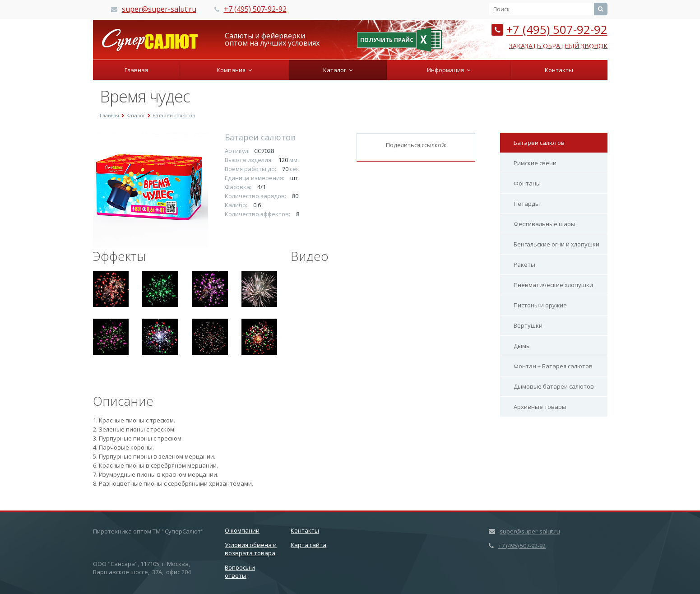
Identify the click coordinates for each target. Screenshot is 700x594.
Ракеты (524, 265)
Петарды (527, 204)
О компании (242, 530)
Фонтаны (527, 183)
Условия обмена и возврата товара (251, 549)
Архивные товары (540, 407)
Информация (449, 70)
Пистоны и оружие (540, 305)
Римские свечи (535, 163)
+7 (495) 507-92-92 (255, 9)
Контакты (559, 70)
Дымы (522, 346)
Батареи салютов (539, 143)
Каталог (338, 70)
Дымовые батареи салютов (554, 386)
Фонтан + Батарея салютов (553, 366)
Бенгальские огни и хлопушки (556, 244)
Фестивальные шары (545, 224)
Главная (136, 70)
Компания (234, 70)
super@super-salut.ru (159, 9)
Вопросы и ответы (240, 571)
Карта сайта (308, 545)
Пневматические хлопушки (553, 285)
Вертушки (528, 325)
